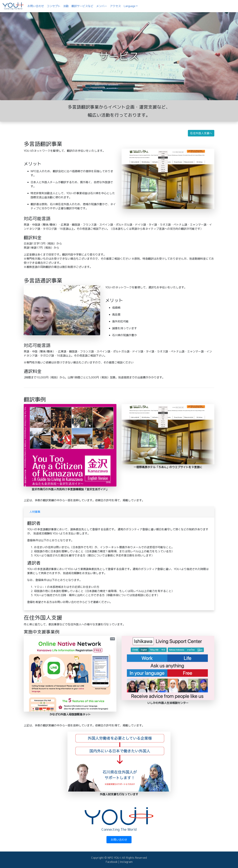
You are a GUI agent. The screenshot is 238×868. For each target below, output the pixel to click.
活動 (66, 6)
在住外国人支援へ (201, 133)
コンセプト (54, 6)
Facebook (112, 862)
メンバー (102, 6)
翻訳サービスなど (82, 6)
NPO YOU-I (115, 858)
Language (130, 6)
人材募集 (35, 512)
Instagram (126, 862)
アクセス (115, 6)
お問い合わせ (36, 6)
